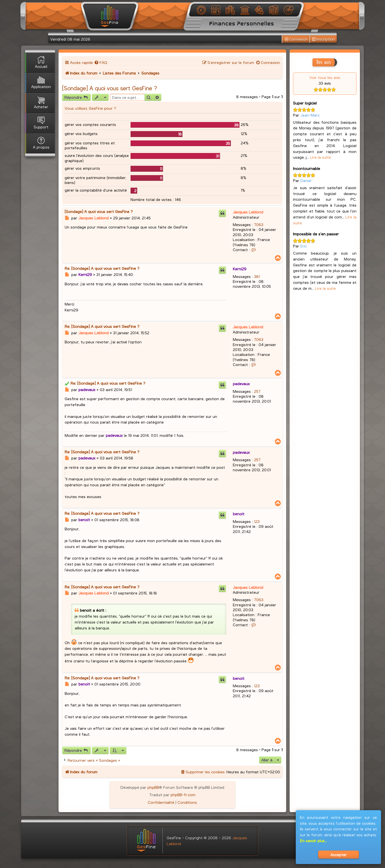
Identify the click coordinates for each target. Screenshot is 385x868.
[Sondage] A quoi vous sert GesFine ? (110, 88)
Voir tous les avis (325, 77)
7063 (259, 224)
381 (257, 276)
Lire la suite (320, 157)
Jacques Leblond (248, 212)
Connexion (296, 39)
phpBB (153, 787)
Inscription (323, 39)
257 (257, 391)
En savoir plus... (313, 841)
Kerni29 (240, 269)
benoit (239, 514)
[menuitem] (101, 62)
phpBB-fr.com (183, 795)
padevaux (241, 384)
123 (257, 521)
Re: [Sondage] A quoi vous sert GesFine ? (102, 268)
